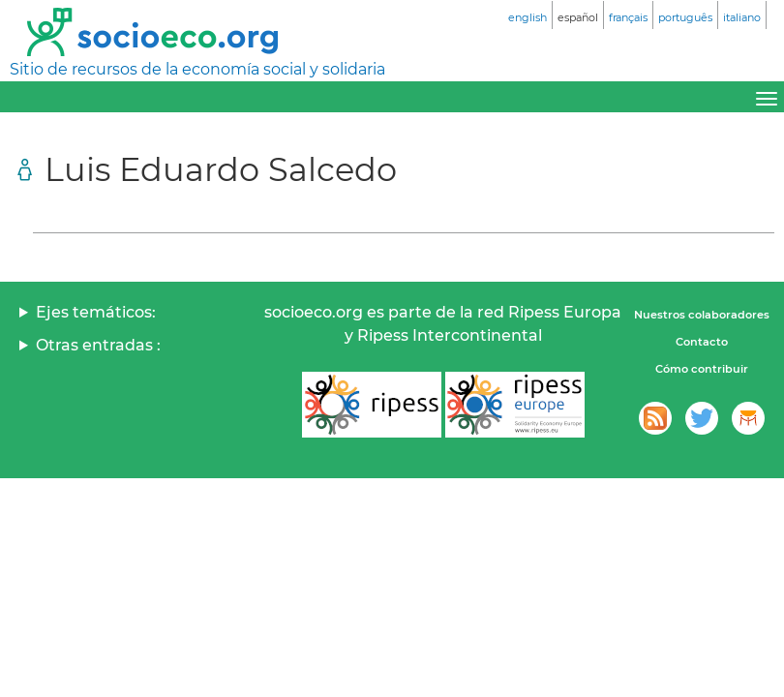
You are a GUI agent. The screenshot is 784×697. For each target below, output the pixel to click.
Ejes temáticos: (96, 312)
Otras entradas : (98, 345)
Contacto (702, 342)
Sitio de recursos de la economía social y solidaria (197, 69)
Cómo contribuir (702, 369)
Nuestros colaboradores (702, 315)
